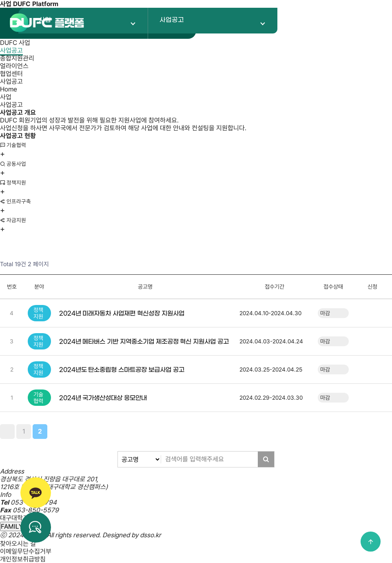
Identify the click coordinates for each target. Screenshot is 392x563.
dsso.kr (151, 535)
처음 (7, 432)
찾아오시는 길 (18, 544)
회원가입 (309, 23)
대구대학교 (14, 518)
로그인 (345, 23)
